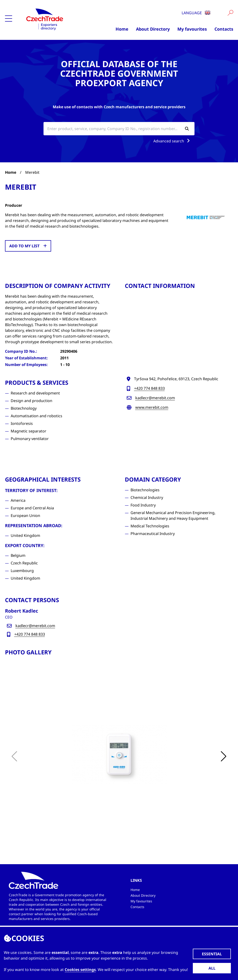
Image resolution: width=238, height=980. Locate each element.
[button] (224, 756)
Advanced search (172, 141)
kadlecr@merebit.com (155, 398)
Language (196, 13)
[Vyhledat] (230, 13)
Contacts (224, 29)
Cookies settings (80, 970)
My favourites (192, 29)
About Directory (153, 29)
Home (122, 29)
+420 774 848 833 (149, 388)
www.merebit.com (152, 407)
